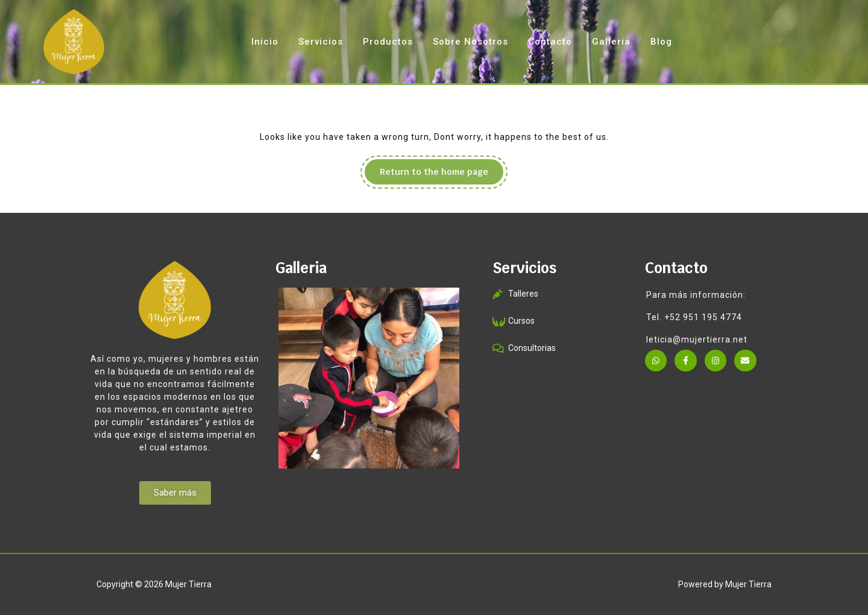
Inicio (265, 42)
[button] (175, 493)
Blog (661, 42)
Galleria (611, 42)
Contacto (550, 42)
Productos (388, 42)
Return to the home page (442, 168)
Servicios (321, 42)
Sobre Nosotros (470, 42)
